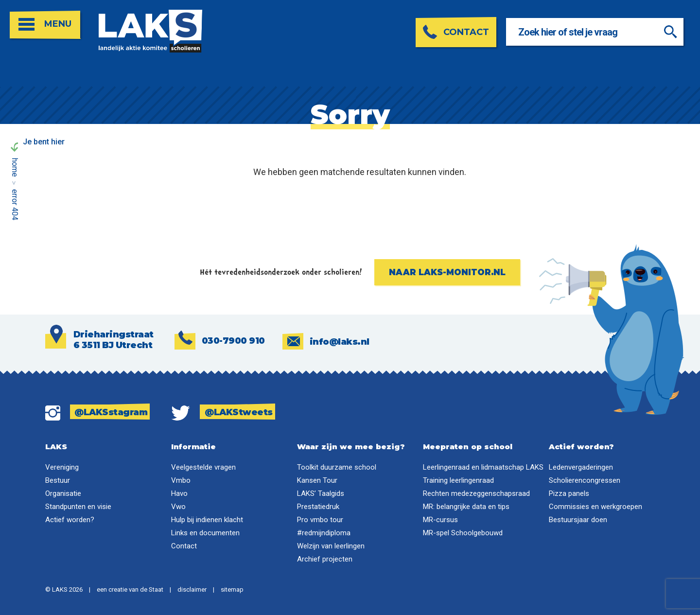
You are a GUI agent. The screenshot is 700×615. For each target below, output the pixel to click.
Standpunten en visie (78, 507)
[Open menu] (45, 25)
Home (15, 167)
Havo (179, 493)
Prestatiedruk (318, 507)
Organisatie (63, 493)
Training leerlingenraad (458, 480)
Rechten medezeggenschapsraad (476, 493)
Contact (184, 546)
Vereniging (62, 467)
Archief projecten (325, 559)
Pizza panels (569, 493)
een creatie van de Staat (130, 589)
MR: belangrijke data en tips (466, 507)
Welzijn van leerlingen (331, 546)
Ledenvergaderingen (581, 467)
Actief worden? (70, 520)
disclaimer (192, 589)
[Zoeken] (672, 32)
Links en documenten (205, 533)
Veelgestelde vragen (203, 467)
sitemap (232, 589)
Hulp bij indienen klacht (207, 520)
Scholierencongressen (585, 480)
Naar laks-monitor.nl (447, 272)
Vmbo (181, 480)
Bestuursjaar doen (578, 520)
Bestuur (58, 480)
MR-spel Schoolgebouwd (463, 533)
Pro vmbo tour (320, 520)
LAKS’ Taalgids (321, 493)
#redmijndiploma (324, 533)
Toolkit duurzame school (337, 467)
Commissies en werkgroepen (595, 507)
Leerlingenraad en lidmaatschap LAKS (483, 467)
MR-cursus (440, 520)
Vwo (178, 507)
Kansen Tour (317, 480)
